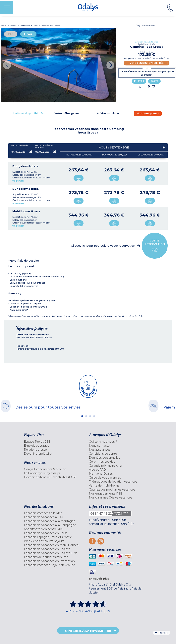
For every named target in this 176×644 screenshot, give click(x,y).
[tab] (28, 113)
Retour (162, 633)
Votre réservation (155, 246)
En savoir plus (99, 579)
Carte (154, 81)
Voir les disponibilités (147, 63)
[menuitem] (55, 442)
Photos (139, 81)
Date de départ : (45, 146)
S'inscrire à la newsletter (88, 631)
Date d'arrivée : (21, 146)
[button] (146, 25)
